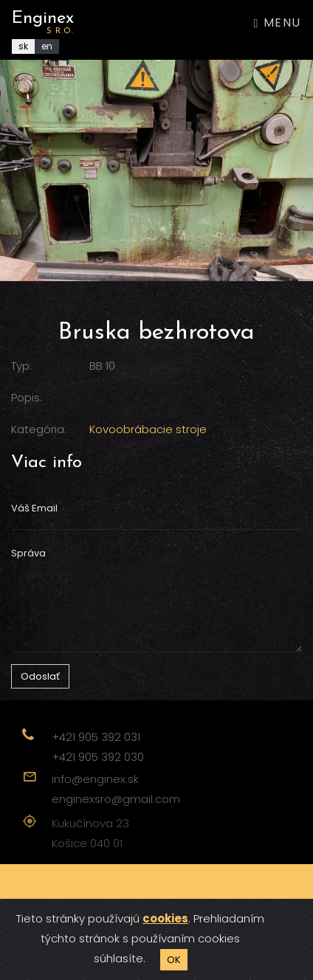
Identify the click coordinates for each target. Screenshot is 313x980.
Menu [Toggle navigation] (278, 23)
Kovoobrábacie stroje (148, 429)
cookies (165, 918)
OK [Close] (174, 960)
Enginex (43, 23)
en (47, 46)
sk (23, 46)
